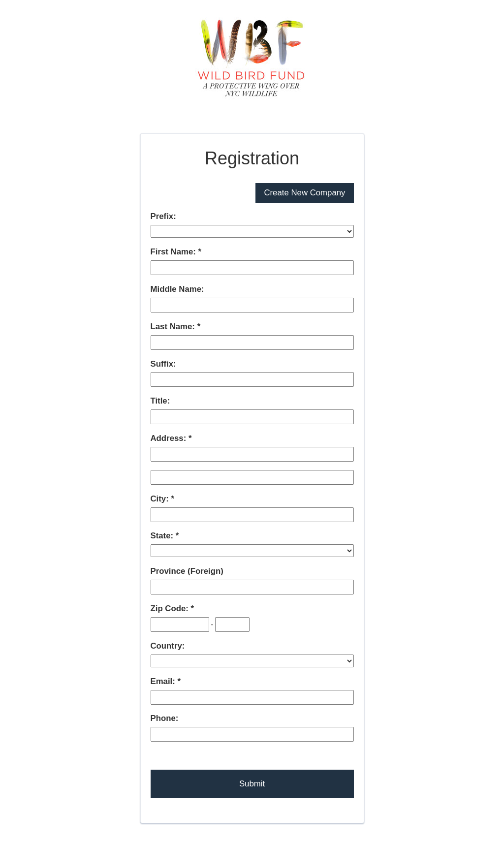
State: (163, 536)
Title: (160, 401)
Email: (164, 681)
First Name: (174, 252)
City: (161, 499)
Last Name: (174, 327)
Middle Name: (177, 289)
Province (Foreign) (187, 571)
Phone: (165, 718)
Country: (168, 646)
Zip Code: (171, 609)
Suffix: (163, 364)
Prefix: (163, 216)
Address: (170, 438)
